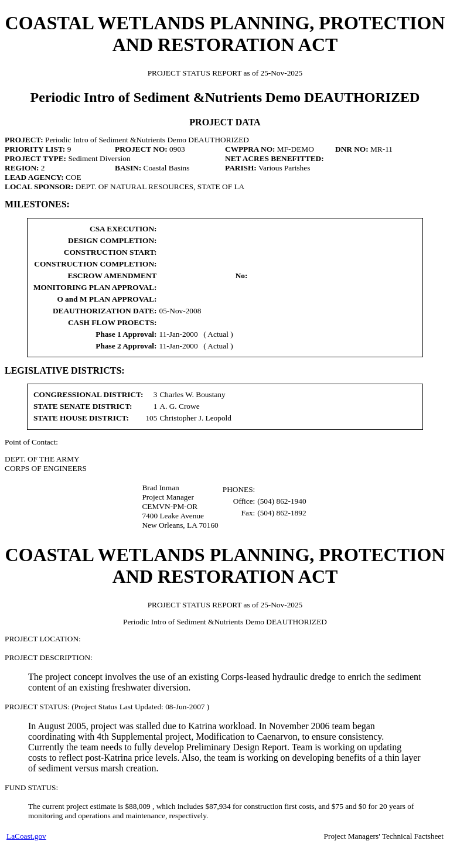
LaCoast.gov (26, 836)
